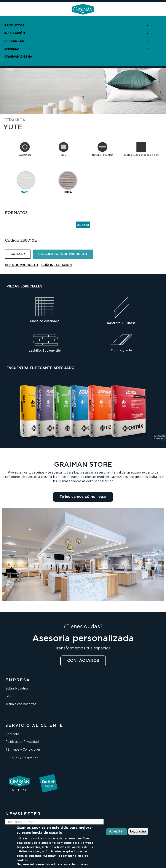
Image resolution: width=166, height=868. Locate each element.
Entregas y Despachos (22, 758)
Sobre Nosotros (17, 689)
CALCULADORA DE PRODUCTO (63, 254)
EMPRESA (76, 49)
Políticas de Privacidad (22, 742)
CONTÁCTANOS (83, 661)
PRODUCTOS (76, 26)
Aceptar (117, 831)
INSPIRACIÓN (76, 33)
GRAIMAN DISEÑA (18, 57)
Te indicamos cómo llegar (83, 497)
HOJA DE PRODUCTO (22, 265)
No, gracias (138, 831)
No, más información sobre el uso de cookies (52, 865)
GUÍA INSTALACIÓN (57, 265)
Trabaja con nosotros (21, 704)
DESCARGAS (76, 41)
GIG (8, 696)
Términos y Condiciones (23, 750)
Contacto (12, 734)
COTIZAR (18, 254)
